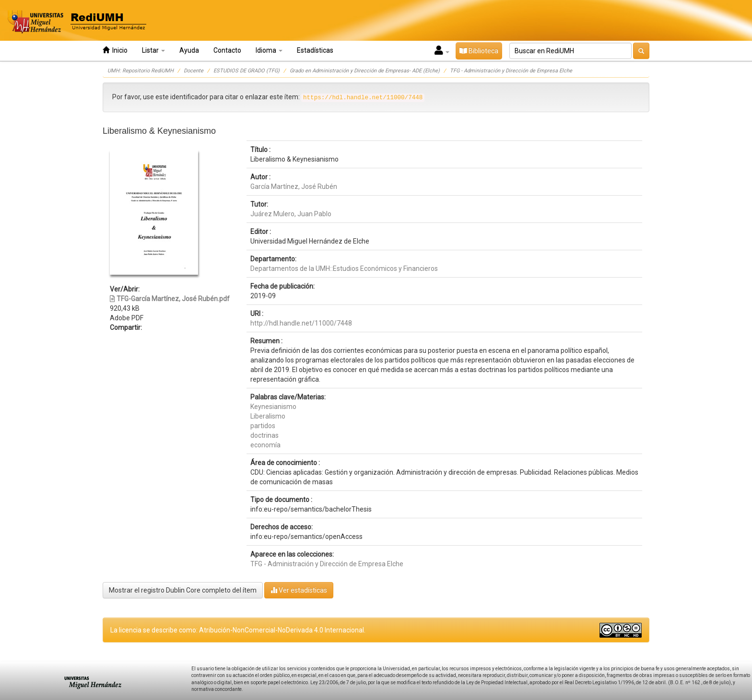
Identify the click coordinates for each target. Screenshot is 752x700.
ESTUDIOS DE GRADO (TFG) (247, 71)
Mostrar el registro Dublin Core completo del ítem (183, 590)
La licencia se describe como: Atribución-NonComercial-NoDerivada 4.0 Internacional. (238, 630)
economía (265, 445)
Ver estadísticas (299, 590)
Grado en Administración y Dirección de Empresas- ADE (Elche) (365, 71)
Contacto (227, 50)
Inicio (115, 50)
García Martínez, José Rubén (294, 187)
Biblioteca (479, 51)
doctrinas (264, 435)
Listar (153, 50)
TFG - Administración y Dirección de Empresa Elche (511, 71)
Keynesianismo (273, 407)
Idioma (269, 50)
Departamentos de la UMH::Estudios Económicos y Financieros (344, 268)
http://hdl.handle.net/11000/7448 (301, 323)
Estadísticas (315, 50)
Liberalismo (268, 416)
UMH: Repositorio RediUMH (141, 71)
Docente (194, 71)
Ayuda (189, 50)
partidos (263, 426)
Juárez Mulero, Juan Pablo (291, 214)
